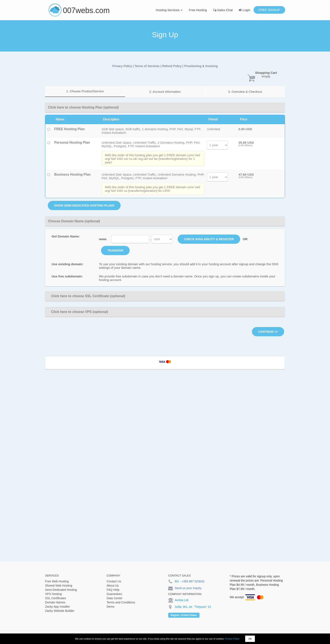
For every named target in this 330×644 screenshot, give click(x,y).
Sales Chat (223, 10)
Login (245, 10)
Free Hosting (198, 10)
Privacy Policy (232, 639)
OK (250, 639)
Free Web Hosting (57, 581)
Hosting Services (169, 10)
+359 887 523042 (193, 581)
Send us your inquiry (188, 588)
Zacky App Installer (57, 607)
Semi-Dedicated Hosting (61, 590)
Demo (111, 607)
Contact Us (114, 581)
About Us (113, 586)
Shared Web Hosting (59, 586)
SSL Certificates (56, 598)
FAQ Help (113, 590)
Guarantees (114, 594)
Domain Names (55, 602)
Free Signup (269, 10)
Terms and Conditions (121, 602)
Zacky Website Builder (60, 611)
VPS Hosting (53, 594)
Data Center (115, 598)
